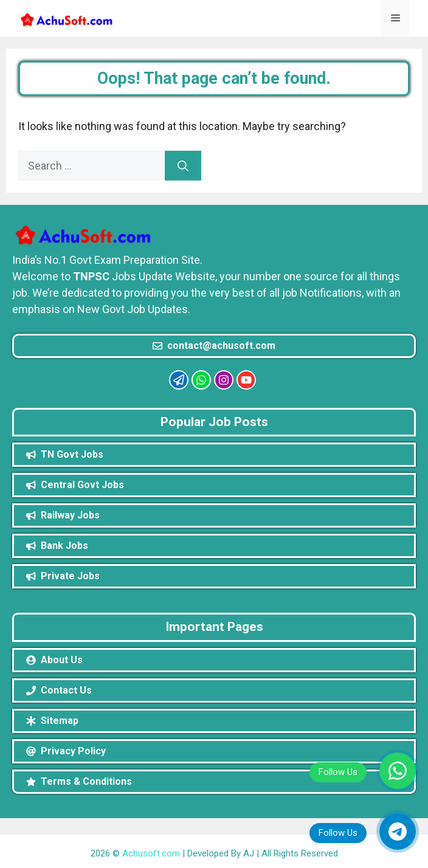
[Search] (183, 166)
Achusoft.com (151, 853)
